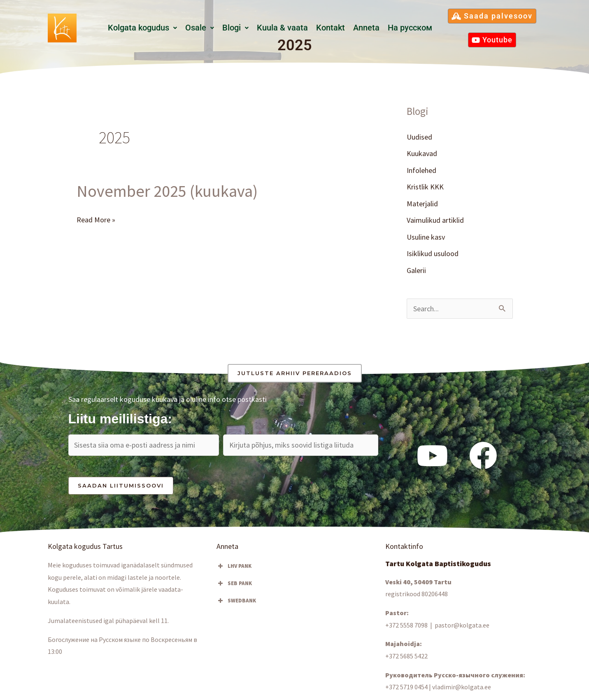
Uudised (419, 137)
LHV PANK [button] (234, 566)
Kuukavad (422, 153)
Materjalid (422, 204)
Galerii (416, 270)
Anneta (366, 28)
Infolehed (421, 170)
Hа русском (410, 28)
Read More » (96, 219)
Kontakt (331, 28)
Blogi (235, 28)
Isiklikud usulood (433, 253)
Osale (200, 28)
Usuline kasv (426, 237)
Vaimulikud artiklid (435, 220)
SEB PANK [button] (234, 583)
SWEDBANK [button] (236, 601)
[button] (142, 28)
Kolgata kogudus (142, 28)
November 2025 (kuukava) (167, 191)
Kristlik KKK (425, 187)
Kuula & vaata (282, 28)
